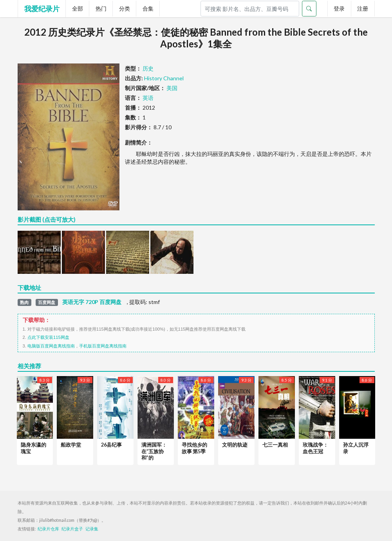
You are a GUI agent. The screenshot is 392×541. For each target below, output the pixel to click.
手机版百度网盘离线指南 (103, 346)
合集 (148, 8)
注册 (363, 8)
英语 (148, 98)
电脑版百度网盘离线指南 (51, 346)
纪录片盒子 (72, 529)
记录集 (92, 529)
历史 (148, 68)
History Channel (164, 78)
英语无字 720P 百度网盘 (92, 302)
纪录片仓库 (48, 529)
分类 (125, 8)
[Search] (250, 9)
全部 (78, 8)
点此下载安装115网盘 (48, 337)
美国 (172, 88)
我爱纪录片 (42, 9)
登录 (339, 8)
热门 (101, 8)
